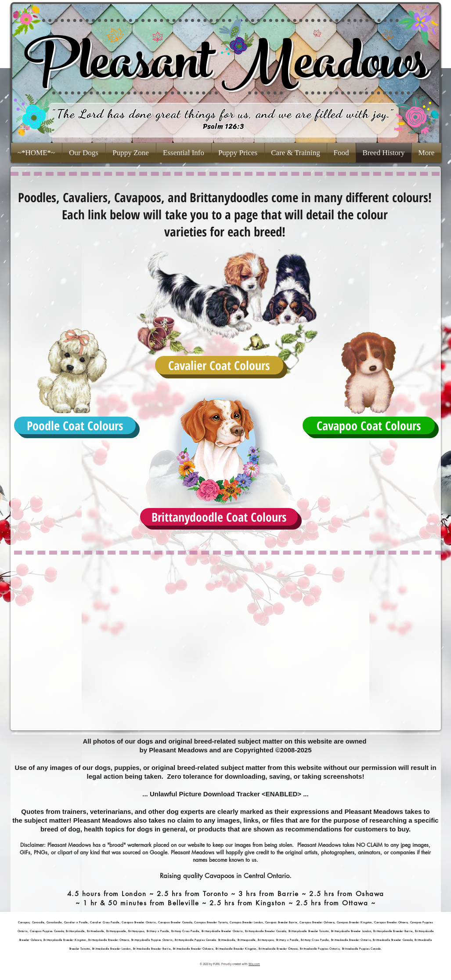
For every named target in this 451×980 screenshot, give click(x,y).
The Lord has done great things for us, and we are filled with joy (222, 114)
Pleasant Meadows (225, 68)
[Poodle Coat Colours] (75, 425)
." (390, 114)
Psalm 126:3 (224, 126)
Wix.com (254, 964)
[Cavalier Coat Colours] (219, 365)
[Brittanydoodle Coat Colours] (219, 517)
